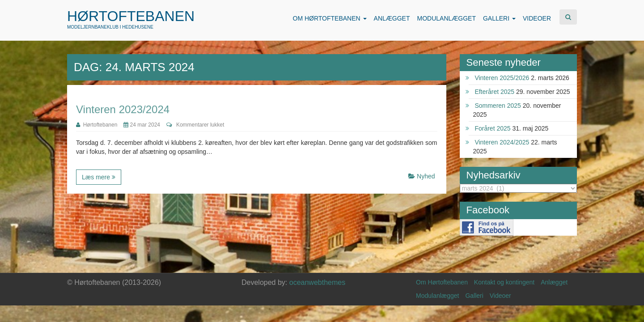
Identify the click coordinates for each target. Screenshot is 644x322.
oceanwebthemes (317, 282)
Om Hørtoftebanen (442, 282)
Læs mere (99, 177)
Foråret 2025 (492, 128)
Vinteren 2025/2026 (502, 78)
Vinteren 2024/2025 (502, 142)
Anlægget (554, 282)
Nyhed (426, 176)
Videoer (500, 296)
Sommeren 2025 (498, 106)
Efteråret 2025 (494, 92)
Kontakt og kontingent (504, 282)
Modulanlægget (438, 296)
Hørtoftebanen (131, 16)
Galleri (474, 296)
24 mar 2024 (142, 125)
